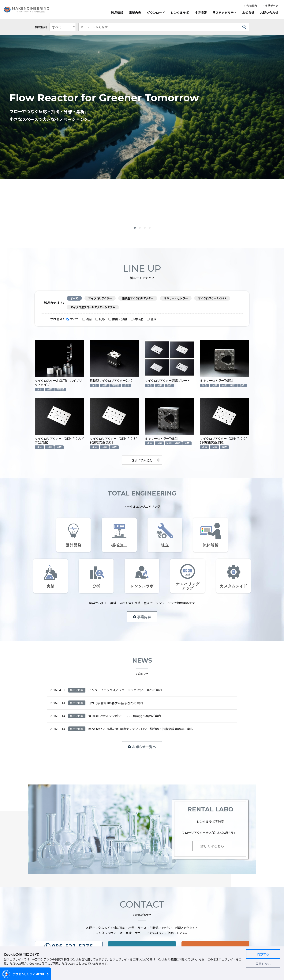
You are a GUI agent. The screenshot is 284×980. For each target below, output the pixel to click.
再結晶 (137, 319)
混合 (87, 319)
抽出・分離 (118, 319)
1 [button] (135, 228)
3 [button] (145, 228)
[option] (142, 107)
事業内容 (135, 13)
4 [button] (150, 228)
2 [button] (140, 228)
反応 (100, 319)
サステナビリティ (224, 13)
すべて (73, 319)
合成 (152, 319)
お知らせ (248, 13)
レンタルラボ (180, 13)
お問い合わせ (269, 13)
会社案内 (252, 6)
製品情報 (117, 13)
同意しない (263, 964)
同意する (263, 954)
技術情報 (201, 13)
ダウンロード (156, 13)
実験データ (272, 6)
